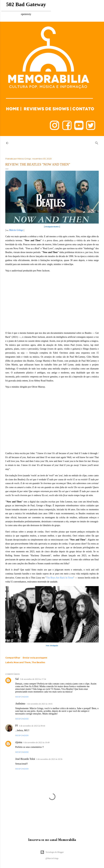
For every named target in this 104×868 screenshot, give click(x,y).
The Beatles (38, 662)
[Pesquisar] (97, 142)
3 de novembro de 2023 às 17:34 (33, 679)
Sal (17, 679)
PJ (17, 726)
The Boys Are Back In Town (60, 578)
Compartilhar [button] (13, 658)
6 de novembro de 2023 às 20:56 (49, 759)
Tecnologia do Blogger (52, 852)
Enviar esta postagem (35, 658)
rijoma (19, 742)
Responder (22, 697)
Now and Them (22, 662)
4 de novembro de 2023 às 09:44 (32, 726)
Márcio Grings (16, 230)
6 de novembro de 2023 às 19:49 (37, 742)
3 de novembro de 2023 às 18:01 (40, 704)
